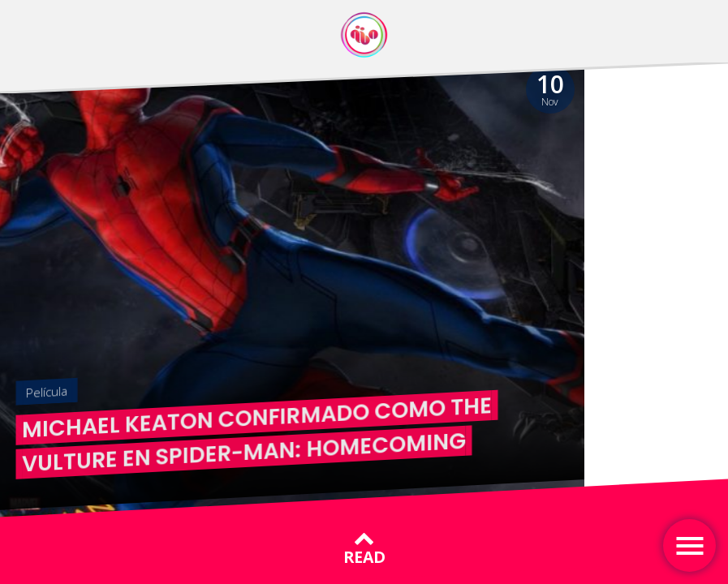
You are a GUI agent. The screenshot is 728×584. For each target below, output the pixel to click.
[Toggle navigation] (689, 545)
